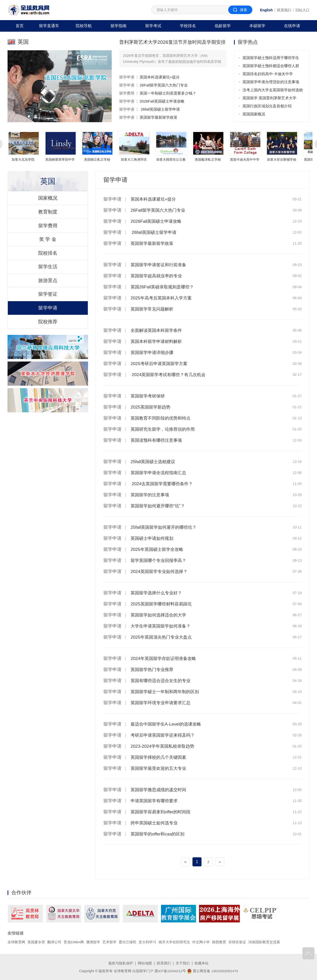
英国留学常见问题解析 (153, 309)
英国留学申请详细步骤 (153, 352)
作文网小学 (202, 942)
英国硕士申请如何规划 (153, 538)
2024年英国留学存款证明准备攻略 (165, 658)
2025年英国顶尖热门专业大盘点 (163, 637)
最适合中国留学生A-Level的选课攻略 (168, 724)
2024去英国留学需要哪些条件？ (163, 484)
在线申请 (292, 26)
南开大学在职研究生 (175, 942)
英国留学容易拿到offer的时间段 (162, 812)
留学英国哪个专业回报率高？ (160, 560)
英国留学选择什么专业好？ (158, 593)
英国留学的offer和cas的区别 (159, 834)
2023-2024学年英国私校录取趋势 (164, 746)
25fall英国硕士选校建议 (154, 462)
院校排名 (48, 260)
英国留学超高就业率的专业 (158, 276)
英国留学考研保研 (149, 396)
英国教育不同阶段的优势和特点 (162, 418)
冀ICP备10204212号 (170, 971)
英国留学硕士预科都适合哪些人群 (271, 66)
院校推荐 (48, 334)
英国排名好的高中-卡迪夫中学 (268, 74)
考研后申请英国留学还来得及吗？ (165, 735)
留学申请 (127, 77)
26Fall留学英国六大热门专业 (164, 85)
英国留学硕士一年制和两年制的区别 (167, 692)
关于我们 (183, 963)
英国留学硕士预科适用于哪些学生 (271, 58)
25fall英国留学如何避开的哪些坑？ (165, 527)
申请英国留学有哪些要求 (155, 801)
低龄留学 (223, 26)
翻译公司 (54, 942)
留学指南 (118, 26)
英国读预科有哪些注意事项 (158, 440)
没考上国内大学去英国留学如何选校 (273, 90)
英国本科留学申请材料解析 (158, 341)
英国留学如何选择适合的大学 (160, 615)
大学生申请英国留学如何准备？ (162, 626)
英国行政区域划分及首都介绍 (267, 106)
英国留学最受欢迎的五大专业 (160, 768)
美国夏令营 (36, 942)
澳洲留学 (93, 942)
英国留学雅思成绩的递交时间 (160, 790)
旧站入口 (302, 10)
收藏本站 (202, 963)
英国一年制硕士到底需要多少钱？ (168, 93)
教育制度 (48, 215)
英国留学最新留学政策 (158, 117)
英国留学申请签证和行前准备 (160, 265)
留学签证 (48, 304)
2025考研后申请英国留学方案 (161, 364)
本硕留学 (257, 26)
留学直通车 (49, 26)
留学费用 (127, 93)
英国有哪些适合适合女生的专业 (162, 681)
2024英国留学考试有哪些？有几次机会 (170, 375)
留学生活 (48, 275)
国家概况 (48, 200)
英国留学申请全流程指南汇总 (160, 473)
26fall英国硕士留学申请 (160, 109)
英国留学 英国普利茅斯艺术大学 (269, 98)
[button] (50, 118)
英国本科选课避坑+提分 (160, 77)
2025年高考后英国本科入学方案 (163, 298)
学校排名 (188, 26)
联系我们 (284, 10)
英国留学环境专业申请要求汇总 (162, 703)
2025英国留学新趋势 (151, 407)
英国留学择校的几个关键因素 (160, 757)
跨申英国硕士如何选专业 (155, 823)
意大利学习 (148, 942)
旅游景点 (48, 289)
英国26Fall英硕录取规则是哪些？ (164, 287)
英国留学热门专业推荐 (153, 670)
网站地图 (145, 963)
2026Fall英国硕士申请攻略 (162, 101)
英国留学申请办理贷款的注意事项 (271, 82)
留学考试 (153, 26)
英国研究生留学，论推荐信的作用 (165, 429)
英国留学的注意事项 (151, 495)
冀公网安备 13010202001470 (213, 971)
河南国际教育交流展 (264, 942)
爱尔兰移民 (128, 942)
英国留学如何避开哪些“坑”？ (159, 506)
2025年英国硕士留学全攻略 (158, 549)
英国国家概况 (254, 114)
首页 (20, 26)
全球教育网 (16, 942)
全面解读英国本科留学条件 (158, 330)
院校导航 (84, 26)
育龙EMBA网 (74, 942)
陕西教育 (220, 942)
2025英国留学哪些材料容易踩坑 (163, 604)
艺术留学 (110, 942)
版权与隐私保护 (121, 963)
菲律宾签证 (237, 942)
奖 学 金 (48, 245)
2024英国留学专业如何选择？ (161, 571)
